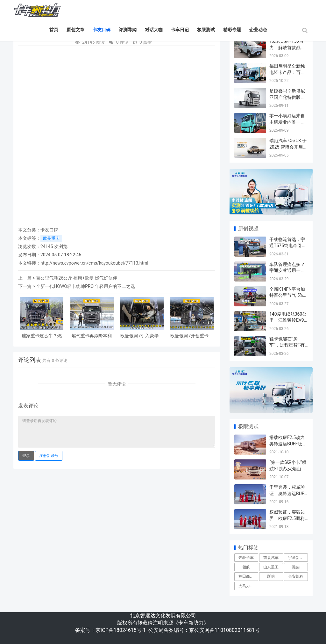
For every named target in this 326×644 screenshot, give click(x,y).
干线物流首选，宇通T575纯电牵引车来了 (288, 246)
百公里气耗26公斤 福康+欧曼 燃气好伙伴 (77, 278)
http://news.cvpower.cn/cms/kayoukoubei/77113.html (94, 263)
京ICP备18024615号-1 (121, 630)
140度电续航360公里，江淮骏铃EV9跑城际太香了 (288, 320)
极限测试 (206, 30)
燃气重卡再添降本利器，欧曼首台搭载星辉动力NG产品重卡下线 (92, 336)
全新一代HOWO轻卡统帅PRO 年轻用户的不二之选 (85, 286)
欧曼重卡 (51, 238)
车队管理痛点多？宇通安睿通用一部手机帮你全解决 (287, 271)
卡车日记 (180, 30)
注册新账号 (49, 456)
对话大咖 (154, 30)
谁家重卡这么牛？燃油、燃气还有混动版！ (42, 336)
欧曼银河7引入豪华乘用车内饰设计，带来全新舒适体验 (142, 336)
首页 (54, 30)
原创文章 (75, 30)
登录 (26, 456)
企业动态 (258, 30)
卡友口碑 (102, 30)
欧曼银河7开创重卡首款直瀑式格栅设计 (192, 336)
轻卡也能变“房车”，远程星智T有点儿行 (287, 345)
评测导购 (128, 30)
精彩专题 (232, 30)
